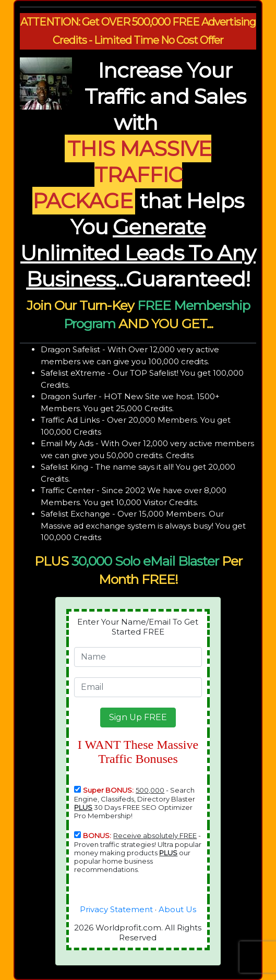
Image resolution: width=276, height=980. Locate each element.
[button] (138, 718)
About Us (177, 909)
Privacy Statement (116, 909)
